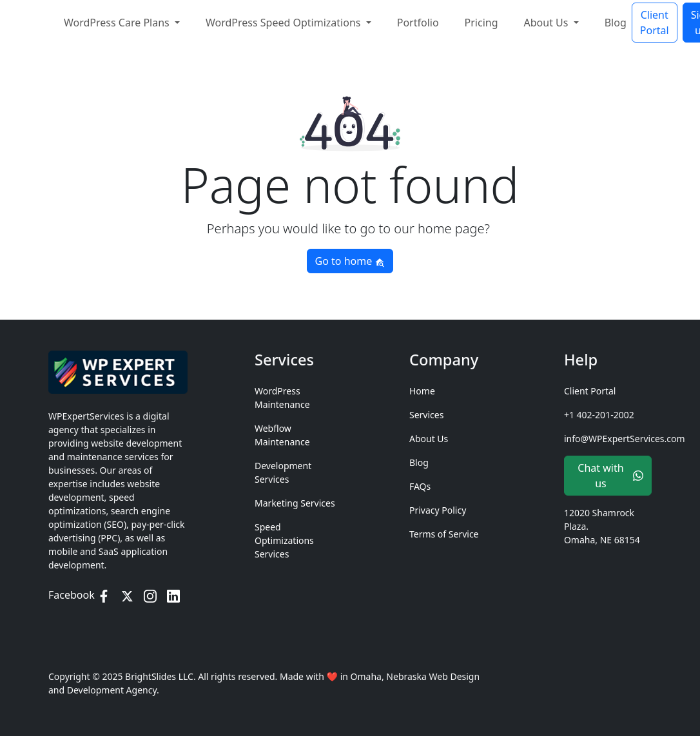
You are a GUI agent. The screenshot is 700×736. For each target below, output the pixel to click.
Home (422, 391)
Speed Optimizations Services (284, 540)
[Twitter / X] (127, 595)
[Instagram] (150, 595)
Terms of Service (444, 534)
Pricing (481, 20)
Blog (616, 20)
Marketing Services (295, 503)
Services (426, 415)
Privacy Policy (438, 510)
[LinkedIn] (173, 595)
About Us (429, 439)
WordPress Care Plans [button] (118, 20)
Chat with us (610, 476)
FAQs (420, 486)
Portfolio (418, 20)
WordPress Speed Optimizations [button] (285, 20)
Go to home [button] (350, 261)
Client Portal (655, 20)
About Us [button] (548, 20)
